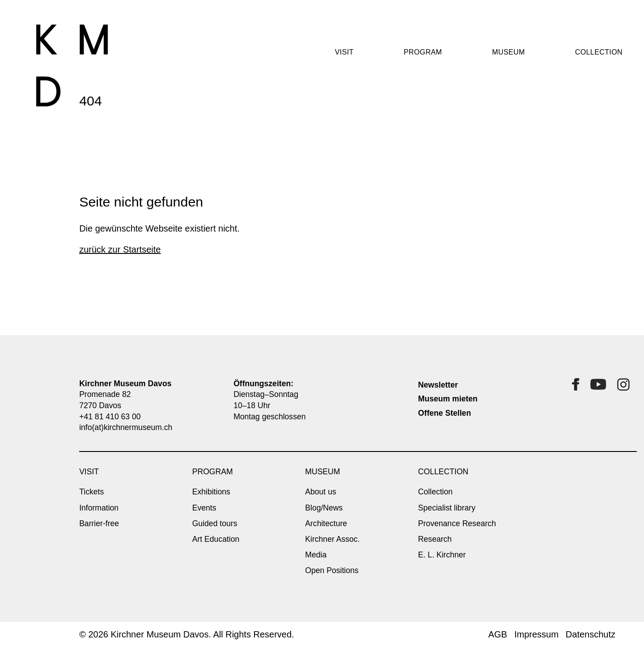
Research (435, 539)
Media (316, 555)
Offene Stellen (445, 413)
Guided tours (215, 523)
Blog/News (324, 508)
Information (99, 508)
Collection (435, 492)
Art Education (216, 539)
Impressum (536, 634)
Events (204, 508)
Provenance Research (457, 523)
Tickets (91, 492)
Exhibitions (211, 492)
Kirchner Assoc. (332, 539)
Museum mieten (448, 399)
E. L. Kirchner (442, 555)
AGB (498, 634)
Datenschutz (591, 634)
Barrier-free (99, 523)
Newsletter (438, 385)
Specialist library (447, 508)
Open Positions (332, 570)
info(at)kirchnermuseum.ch (126, 427)
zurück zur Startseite (120, 249)
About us (320, 492)
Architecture (326, 523)
